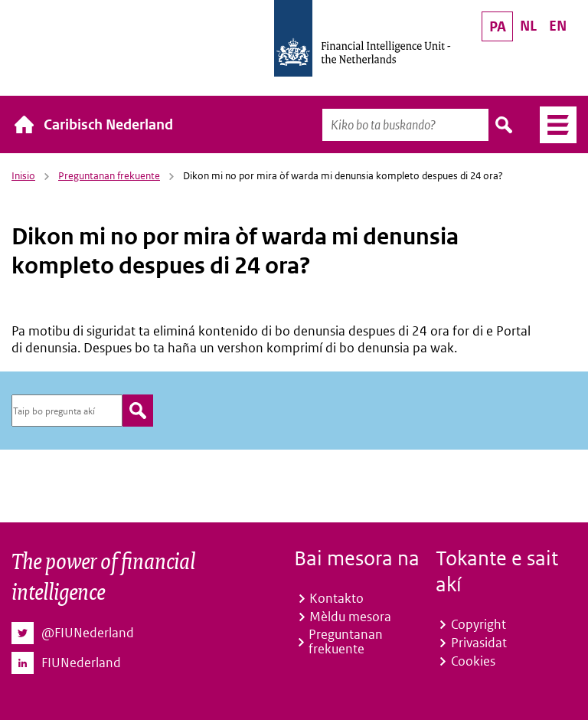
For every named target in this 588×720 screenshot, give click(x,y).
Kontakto (336, 598)
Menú (552, 125)
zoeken (138, 411)
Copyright (479, 624)
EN (558, 26)
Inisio (23, 176)
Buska (505, 125)
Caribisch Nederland (108, 124)
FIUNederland (81, 663)
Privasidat (479, 643)
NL (528, 26)
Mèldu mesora (350, 617)
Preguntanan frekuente (109, 176)
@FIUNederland (88, 633)
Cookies (473, 661)
